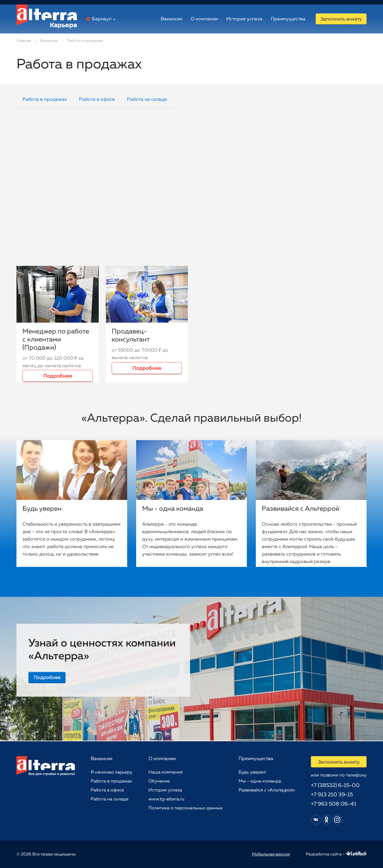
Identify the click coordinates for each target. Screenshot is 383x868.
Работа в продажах (45, 100)
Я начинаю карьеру (111, 772)
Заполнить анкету (338, 19)
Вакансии (166, 19)
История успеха (239, 19)
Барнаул (99, 19)
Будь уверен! (252, 772)
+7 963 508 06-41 (333, 804)
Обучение (158, 781)
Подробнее (58, 376)
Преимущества (282, 19)
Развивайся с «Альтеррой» (266, 790)
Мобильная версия (271, 854)
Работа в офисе (97, 100)
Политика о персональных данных (185, 808)
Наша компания (165, 772)
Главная (24, 41)
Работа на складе (147, 100)
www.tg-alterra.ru (166, 799)
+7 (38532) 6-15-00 (334, 785)
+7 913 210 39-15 (331, 795)
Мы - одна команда (259, 781)
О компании (199, 19)
